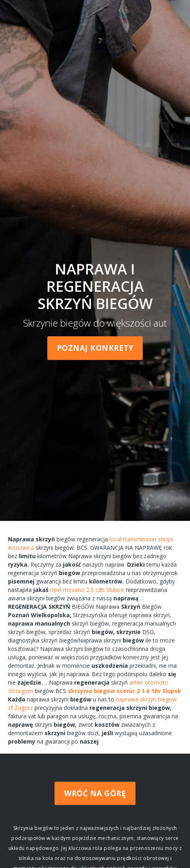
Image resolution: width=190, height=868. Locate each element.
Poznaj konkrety (95, 348)
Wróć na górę (95, 793)
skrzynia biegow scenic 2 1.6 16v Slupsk (124, 691)
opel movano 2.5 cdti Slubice (87, 590)
